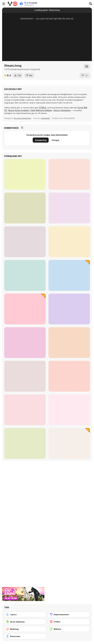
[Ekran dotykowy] (25, 622)
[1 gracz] (25, 614)
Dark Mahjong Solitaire (41, 110)
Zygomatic (45, 118)
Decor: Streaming (62, 110)
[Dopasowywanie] (69, 614)
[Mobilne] (69, 629)
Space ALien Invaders (19, 110)
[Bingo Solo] (69, 242)
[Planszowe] (25, 636)
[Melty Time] (25, 275)
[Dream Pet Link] (69, 174)
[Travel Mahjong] (69, 275)
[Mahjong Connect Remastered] (25, 242)
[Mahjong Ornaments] (69, 410)
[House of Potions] (25, 410)
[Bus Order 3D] (69, 208)
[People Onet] (69, 376)
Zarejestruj (41, 140)
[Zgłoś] (85, 75)
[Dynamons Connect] (25, 208)
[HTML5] (69, 622)
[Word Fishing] (25, 343)
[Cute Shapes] (25, 309)
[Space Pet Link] (25, 174)
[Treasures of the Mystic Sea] (25, 376)
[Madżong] (25, 629)
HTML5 (42, 107)
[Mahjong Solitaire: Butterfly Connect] (69, 443)
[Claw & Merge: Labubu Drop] (25, 443)
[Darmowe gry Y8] (13, 4)
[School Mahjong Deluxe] (69, 343)
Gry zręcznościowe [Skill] (22, 118)
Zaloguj (55, 140)
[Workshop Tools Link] (69, 309)
